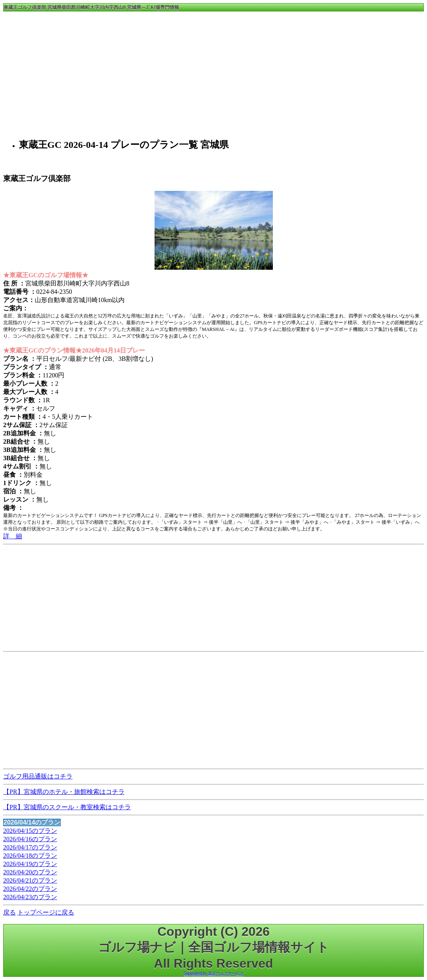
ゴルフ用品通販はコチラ (38, 776)
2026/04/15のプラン (30, 831)
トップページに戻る (46, 912)
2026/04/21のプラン (30, 880)
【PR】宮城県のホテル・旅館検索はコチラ (64, 792)
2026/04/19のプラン (30, 864)
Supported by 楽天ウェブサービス (213, 973)
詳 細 (13, 536)
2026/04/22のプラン (30, 889)
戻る (9, 912)
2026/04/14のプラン (32, 822)
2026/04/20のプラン (30, 872)
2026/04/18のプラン (30, 856)
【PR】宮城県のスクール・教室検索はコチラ (67, 807)
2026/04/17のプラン (30, 847)
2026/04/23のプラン (30, 897)
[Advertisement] (214, 74)
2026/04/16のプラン (30, 839)
